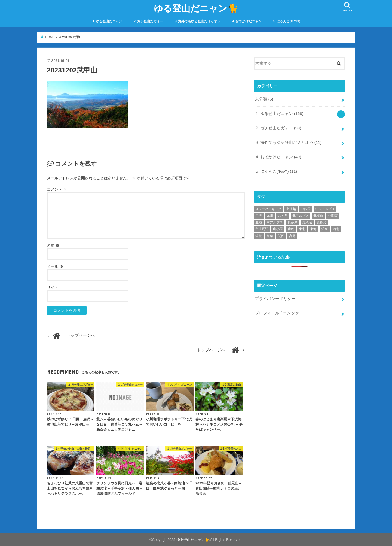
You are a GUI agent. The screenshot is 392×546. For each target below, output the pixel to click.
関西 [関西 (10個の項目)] (281, 236)
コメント (57, 189)
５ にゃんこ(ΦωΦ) (286, 21)
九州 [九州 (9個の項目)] (270, 216)
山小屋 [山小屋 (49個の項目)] (278, 229)
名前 (53, 245)
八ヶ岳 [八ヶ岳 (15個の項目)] (283, 216)
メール (55, 266)
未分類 (264, 99)
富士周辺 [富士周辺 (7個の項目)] (262, 229)
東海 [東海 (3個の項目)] (313, 229)
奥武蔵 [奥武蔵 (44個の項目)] (307, 222)
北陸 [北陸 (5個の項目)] (259, 222)
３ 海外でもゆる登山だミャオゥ (197, 21)
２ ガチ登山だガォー (148, 21)
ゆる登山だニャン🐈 (196, 8)
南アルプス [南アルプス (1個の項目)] (275, 222)
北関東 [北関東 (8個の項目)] (333, 216)
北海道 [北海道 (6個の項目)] (318, 216)
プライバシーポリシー (275, 299)
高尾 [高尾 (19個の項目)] (292, 236)
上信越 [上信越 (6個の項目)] (291, 209)
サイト (53, 287)
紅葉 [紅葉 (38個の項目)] (270, 236)
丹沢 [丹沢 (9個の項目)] (259, 216)
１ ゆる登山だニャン (107, 21)
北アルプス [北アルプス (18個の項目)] (301, 216)
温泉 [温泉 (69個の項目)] (325, 229)
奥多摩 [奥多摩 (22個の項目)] (293, 222)
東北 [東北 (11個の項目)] (302, 229)
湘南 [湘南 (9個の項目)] (336, 229)
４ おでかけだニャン (246, 21)
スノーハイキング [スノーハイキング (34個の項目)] (268, 209)
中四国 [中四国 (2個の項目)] (306, 209)
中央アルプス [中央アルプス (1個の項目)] (325, 209)
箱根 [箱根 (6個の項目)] (259, 236)
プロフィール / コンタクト (279, 313)
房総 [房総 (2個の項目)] (291, 229)
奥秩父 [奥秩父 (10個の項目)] (321, 222)
